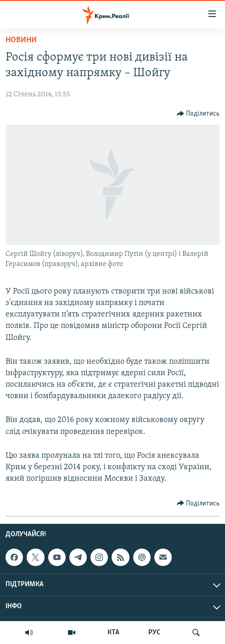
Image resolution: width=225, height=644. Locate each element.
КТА (113, 633)
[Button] (198, 114)
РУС (155, 633)
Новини (21, 40)
